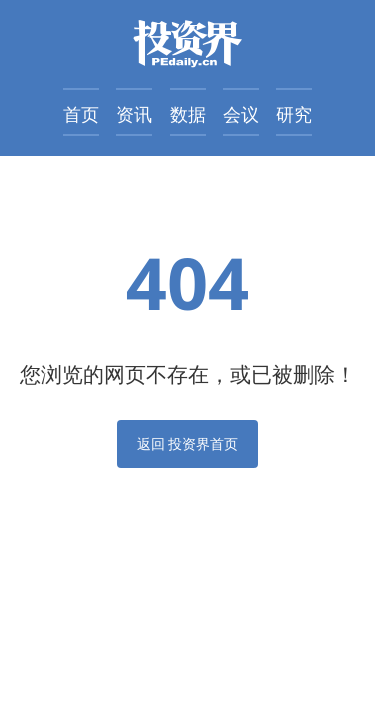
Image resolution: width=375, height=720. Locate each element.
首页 (81, 114)
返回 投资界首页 (188, 443)
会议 (241, 114)
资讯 (134, 114)
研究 (294, 114)
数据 (188, 114)
